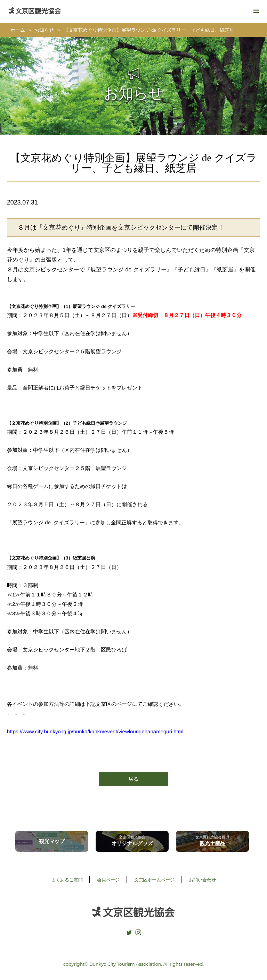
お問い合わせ (202, 880)
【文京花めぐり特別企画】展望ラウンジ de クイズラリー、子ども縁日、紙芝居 (149, 30)
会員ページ (108, 880)
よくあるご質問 (67, 880)
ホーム (18, 30)
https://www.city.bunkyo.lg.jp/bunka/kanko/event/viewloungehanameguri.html (95, 731)
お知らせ (44, 30)
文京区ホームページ (154, 880)
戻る (133, 779)
